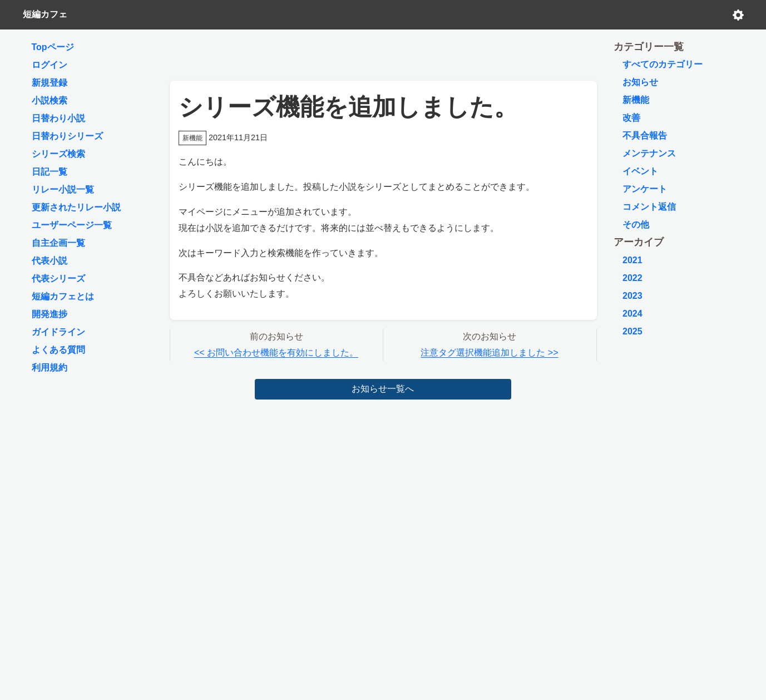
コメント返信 (649, 207)
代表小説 (50, 261)
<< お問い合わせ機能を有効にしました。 (276, 353)
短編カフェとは (63, 296)
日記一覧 (50, 172)
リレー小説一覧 (63, 189)
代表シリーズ (58, 278)
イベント (640, 171)
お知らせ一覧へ (383, 389)
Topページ (53, 47)
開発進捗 (50, 314)
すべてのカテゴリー (663, 64)
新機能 (636, 100)
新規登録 (50, 83)
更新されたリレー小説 (76, 207)
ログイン (50, 65)
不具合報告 (645, 135)
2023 (632, 296)
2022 (632, 278)
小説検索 (50, 100)
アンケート (645, 189)
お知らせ (640, 82)
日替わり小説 (58, 118)
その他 (636, 225)
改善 (631, 118)
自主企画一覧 (58, 243)
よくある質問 (58, 350)
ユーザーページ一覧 (72, 225)
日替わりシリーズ (67, 136)
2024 (632, 314)
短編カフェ (45, 14)
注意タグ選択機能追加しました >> (489, 353)
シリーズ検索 (58, 154)
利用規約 (50, 368)
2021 (632, 260)
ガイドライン (58, 332)
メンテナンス (649, 153)
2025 (632, 331)
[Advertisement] (383, 52)
